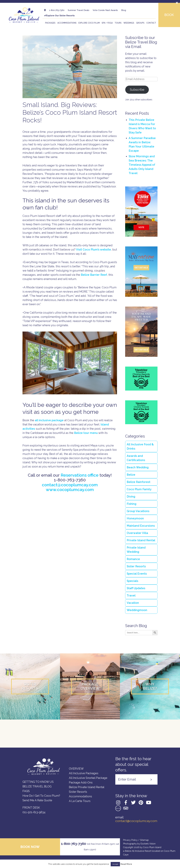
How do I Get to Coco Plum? (41, 796)
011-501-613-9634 (34, 812)
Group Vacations (138, 511)
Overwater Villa (137, 533)
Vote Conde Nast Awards (105, 10)
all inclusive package (49, 420)
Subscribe (137, 90)
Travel (131, 595)
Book (169, 15)
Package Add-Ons (81, 782)
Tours (118, 23)
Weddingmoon (137, 610)
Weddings (129, 23)
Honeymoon (135, 518)
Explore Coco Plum (89, 23)
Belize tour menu (86, 433)
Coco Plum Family (139, 489)
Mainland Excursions (141, 526)
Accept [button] (115, 864)
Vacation (133, 603)
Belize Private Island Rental (87, 787)
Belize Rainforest (139, 482)
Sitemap (144, 840)
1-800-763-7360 (57, 10)
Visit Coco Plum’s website (94, 250)
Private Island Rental (141, 540)
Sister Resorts (136, 566)
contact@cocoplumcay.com (70, 485)
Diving (131, 497)
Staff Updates (136, 588)
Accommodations (67, 23)
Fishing (132, 504)
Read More (126, 864)
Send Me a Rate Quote (37, 800)
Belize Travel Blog (37, 786)
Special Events (137, 574)
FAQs (26, 791)
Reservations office (80, 475)
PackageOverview (90, 686)
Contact (151, 23)
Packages (50, 23)
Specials (132, 581)
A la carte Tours (80, 801)
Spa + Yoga (107, 23)
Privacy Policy (130, 840)
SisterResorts (30, 686)
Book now (30, 847)
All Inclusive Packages (84, 773)
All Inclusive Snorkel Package (88, 778)
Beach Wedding (138, 467)
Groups (140, 23)
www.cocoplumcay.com (70, 490)
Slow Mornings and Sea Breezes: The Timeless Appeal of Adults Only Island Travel (142, 165)
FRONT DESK (31, 808)
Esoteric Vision (148, 844)
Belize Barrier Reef (94, 275)
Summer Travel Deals (79, 10)
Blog (124, 10)
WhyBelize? (150, 686)
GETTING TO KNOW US (38, 782)
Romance (133, 559)
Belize (131, 475)
